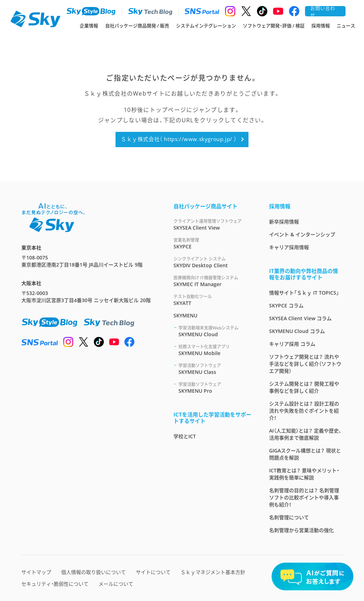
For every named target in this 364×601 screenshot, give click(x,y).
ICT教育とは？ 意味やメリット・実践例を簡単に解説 (304, 474)
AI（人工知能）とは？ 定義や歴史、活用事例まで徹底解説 (305, 434)
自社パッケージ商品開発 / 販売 (137, 26)
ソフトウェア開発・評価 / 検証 (274, 26)
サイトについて (153, 572)
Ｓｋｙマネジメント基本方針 (213, 572)
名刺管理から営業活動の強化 (301, 530)
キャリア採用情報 (289, 247)
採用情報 (321, 26)
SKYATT (213, 300)
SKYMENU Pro (215, 388)
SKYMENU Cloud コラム (297, 331)
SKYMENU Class (215, 369)
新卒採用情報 (284, 222)
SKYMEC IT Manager (213, 281)
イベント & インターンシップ (302, 234)
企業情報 (89, 26)
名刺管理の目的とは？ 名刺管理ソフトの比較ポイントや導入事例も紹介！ (304, 497)
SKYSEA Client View (213, 224)
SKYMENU (185, 315)
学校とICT (185, 436)
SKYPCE (213, 243)
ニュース (346, 26)
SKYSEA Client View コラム (300, 318)
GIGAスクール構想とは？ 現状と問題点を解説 (305, 454)
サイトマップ (36, 572)
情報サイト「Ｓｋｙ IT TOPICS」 (304, 293)
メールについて (116, 584)
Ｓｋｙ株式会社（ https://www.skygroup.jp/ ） (179, 139)
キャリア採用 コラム (292, 344)
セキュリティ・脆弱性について (55, 584)
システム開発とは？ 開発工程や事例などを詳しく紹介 (304, 387)
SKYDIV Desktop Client (213, 262)
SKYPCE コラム (286, 305)
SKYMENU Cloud (215, 331)
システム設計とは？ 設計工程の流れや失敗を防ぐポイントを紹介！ (304, 411)
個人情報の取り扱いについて (93, 572)
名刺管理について (289, 517)
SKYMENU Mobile (215, 350)
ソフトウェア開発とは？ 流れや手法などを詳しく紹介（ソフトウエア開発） (305, 364)
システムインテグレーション (206, 26)
